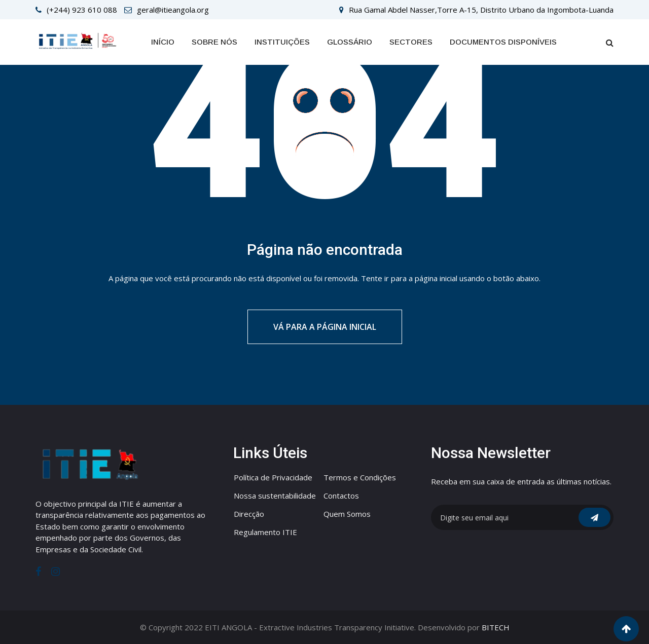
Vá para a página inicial (325, 327)
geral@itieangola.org (173, 10)
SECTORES (411, 42)
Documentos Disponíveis (503, 42)
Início (163, 42)
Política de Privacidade (273, 477)
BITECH (496, 627)
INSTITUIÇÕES (282, 42)
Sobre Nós (214, 42)
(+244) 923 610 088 (82, 10)
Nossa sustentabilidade (275, 496)
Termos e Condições (360, 477)
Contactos (341, 496)
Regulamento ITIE (265, 532)
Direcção (249, 514)
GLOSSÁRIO (350, 42)
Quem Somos (347, 514)
